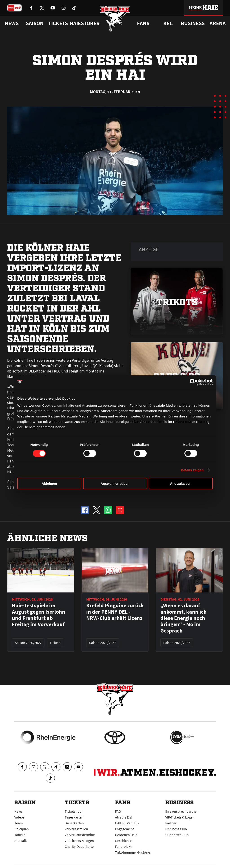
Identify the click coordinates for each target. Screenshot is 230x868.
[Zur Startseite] (115, 19)
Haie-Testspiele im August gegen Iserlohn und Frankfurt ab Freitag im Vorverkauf (39, 615)
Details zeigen (192, 470)
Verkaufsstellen (76, 829)
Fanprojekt (123, 846)
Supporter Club (177, 835)
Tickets (58, 23)
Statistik (21, 841)
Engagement (124, 829)
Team (19, 823)
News (18, 811)
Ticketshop (73, 811)
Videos (19, 817)
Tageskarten (74, 817)
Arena (218, 23)
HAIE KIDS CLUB (127, 823)
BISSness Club (176, 829)
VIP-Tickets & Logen (79, 841)
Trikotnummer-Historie (133, 852)
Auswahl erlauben (115, 483)
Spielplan (22, 829)
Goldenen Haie (126, 835)
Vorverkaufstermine (80, 835)
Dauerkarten (74, 823)
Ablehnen (49, 483)
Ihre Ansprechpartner (182, 811)
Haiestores (84, 23)
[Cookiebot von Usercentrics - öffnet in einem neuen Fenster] (193, 382)
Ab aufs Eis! (124, 817)
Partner (171, 823)
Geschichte (123, 841)
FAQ (118, 811)
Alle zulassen (181, 483)
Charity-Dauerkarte (79, 846)
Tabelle (20, 835)
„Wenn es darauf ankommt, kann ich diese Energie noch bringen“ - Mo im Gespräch (184, 618)
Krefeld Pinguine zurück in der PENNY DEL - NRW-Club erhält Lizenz (115, 612)
